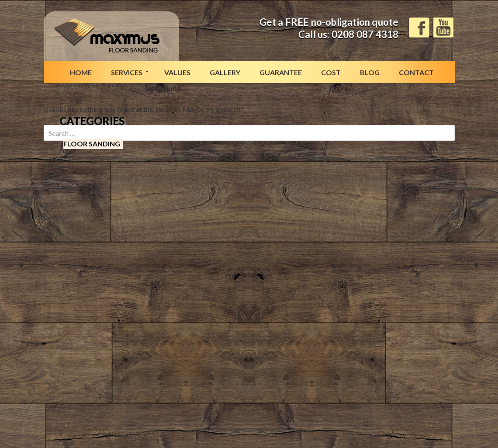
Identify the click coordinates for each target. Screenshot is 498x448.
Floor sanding (92, 144)
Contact (416, 72)
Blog (370, 72)
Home (81, 72)
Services (127, 72)
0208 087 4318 (365, 34)
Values (177, 72)
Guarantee (281, 72)
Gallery (225, 72)
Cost (331, 72)
